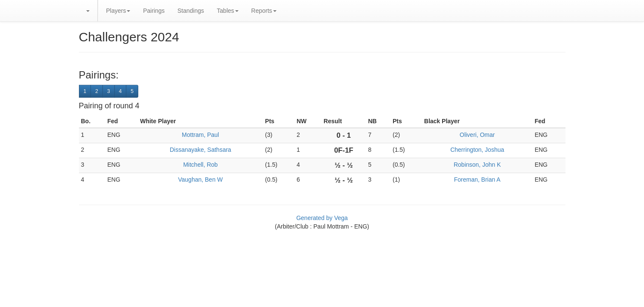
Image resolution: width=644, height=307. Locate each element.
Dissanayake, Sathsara (201, 150)
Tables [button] (227, 11)
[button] (87, 11)
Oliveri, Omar (477, 135)
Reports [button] (264, 11)
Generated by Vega (322, 218)
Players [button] (118, 11)
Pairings (154, 11)
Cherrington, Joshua (477, 150)
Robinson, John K (477, 165)
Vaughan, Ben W (200, 180)
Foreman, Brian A (477, 180)
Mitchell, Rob (200, 165)
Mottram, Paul (200, 135)
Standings (191, 11)
